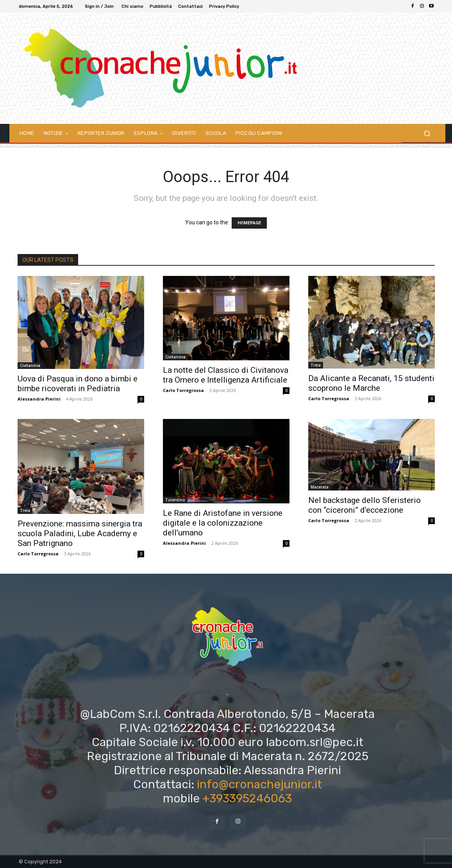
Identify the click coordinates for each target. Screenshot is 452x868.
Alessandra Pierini (39, 399)
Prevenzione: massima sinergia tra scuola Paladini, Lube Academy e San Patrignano (80, 533)
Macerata (320, 487)
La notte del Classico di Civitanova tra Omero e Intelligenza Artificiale (226, 375)
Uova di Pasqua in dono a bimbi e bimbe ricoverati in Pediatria (78, 384)
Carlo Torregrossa (183, 390)
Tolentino (175, 500)
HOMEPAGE (249, 223)
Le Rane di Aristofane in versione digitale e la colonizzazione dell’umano (223, 523)
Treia (316, 365)
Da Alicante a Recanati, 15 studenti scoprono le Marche (371, 383)
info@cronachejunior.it (259, 784)
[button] (427, 133)
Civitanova (30, 365)
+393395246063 (247, 798)
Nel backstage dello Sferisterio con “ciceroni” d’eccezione (364, 505)
